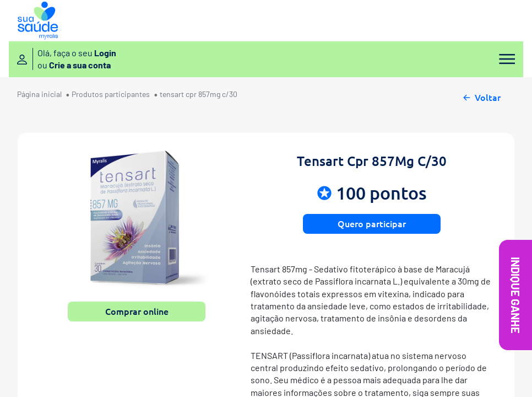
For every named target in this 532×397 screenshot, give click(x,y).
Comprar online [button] (137, 311)
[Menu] (503, 59)
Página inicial (39, 94)
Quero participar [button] (372, 223)
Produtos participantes (111, 94)
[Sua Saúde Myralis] (38, 21)
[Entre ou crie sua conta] (67, 59)
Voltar (481, 96)
